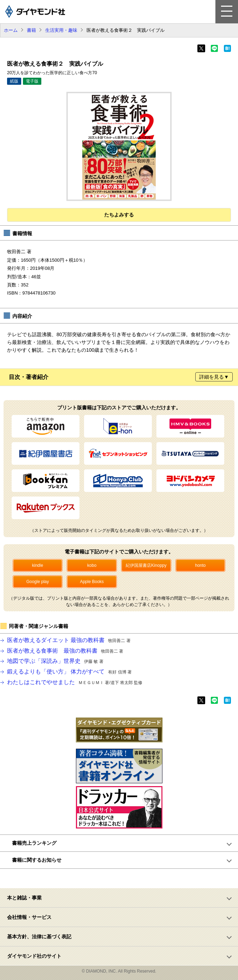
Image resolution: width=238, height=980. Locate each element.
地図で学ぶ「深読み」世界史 (55, 661)
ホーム (11, 30)
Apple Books (92, 582)
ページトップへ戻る (123, 878)
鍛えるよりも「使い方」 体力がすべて (69, 672)
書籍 (31, 30)
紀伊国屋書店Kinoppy (146, 565)
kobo (92, 565)
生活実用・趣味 (61, 30)
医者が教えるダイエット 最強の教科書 (69, 640)
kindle (38, 565)
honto (200, 565)
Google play (37, 582)
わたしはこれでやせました (75, 682)
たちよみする (119, 215)
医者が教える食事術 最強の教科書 (65, 651)
